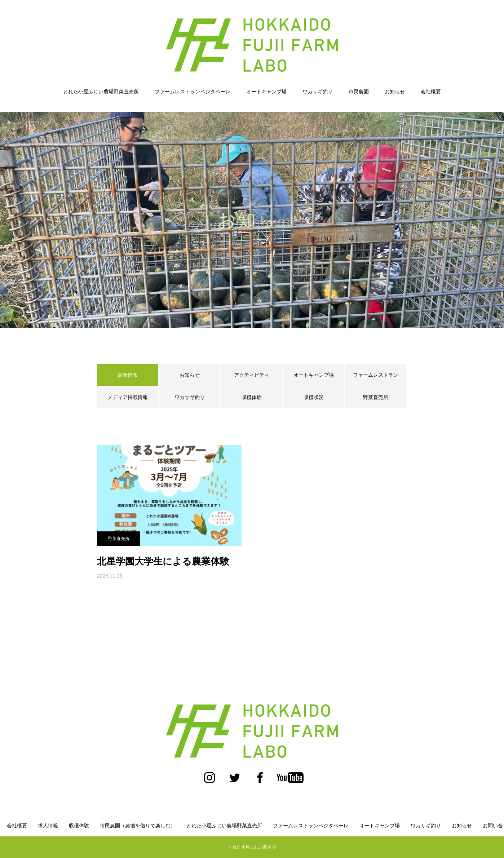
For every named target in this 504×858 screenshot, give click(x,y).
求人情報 (48, 826)
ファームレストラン (376, 375)
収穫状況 (314, 397)
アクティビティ (252, 375)
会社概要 (431, 92)
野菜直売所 (376, 397)
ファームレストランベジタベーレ (193, 92)
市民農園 (359, 92)
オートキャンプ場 (266, 92)
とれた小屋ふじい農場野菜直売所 (101, 92)
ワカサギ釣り (318, 92)
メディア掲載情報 (128, 397)
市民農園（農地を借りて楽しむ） (138, 826)
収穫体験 (252, 397)
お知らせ (395, 92)
